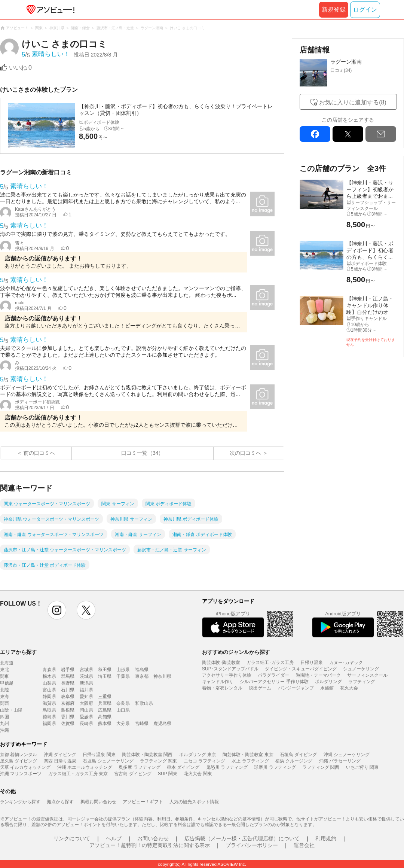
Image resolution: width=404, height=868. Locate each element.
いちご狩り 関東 (362, 767)
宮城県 (86, 670)
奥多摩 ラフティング (139, 767)
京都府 (68, 703)
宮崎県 (142, 724)
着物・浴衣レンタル (222, 688)
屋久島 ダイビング (19, 761)
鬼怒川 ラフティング (227, 767)
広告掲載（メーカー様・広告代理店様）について (242, 838)
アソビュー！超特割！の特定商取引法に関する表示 (150, 845)
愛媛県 (86, 717)
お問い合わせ (153, 838)
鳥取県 (49, 710)
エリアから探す (18, 652)
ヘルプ (114, 838)
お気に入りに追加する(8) (353, 102)
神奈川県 (162, 676)
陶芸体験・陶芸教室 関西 (147, 755)
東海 (4, 697)
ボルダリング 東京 (198, 755)
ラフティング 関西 (321, 767)
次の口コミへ (245, 453)
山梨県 (49, 683)
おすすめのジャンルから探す (236, 652)
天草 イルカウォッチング (25, 767)
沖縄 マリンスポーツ (21, 774)
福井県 (86, 690)
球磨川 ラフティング (275, 767)
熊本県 (105, 724)
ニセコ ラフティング (204, 761)
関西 (4, 703)
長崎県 (86, 724)
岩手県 (68, 670)
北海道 (7, 663)
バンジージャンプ (296, 688)
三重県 (105, 697)
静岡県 (49, 697)
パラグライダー (273, 675)
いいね (20, 68)
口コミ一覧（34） (143, 453)
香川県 (68, 717)
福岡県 (49, 724)
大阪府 (86, 703)
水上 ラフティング (250, 761)
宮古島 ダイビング (133, 774)
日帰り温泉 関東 (99, 755)
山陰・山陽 (11, 710)
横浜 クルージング (294, 761)
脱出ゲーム (260, 688)
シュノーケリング (361, 669)
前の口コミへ (39, 453)
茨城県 (86, 676)
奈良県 (123, 703)
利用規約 (326, 838)
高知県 (105, 717)
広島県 (105, 710)
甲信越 (7, 683)
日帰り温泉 (312, 663)
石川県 (68, 690)
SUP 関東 (168, 774)
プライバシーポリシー (252, 845)
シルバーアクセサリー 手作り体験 (274, 682)
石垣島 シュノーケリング (108, 761)
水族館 (327, 688)
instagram (57, 610)
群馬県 (68, 676)
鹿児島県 (162, 724)
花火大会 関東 (198, 774)
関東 (4, 676)
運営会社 (304, 845)
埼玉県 (105, 676)
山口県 (123, 710)
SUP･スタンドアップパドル (230, 669)
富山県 (49, 690)
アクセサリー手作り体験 (227, 675)
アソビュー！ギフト (143, 802)
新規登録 (334, 10)
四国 (4, 717)
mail (381, 134)
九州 (4, 724)
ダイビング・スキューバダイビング (301, 669)
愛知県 (86, 697)
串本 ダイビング (183, 767)
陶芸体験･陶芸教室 (221, 663)
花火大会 (349, 688)
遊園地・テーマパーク (318, 675)
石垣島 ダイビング (298, 755)
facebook (315, 134)
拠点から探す (60, 802)
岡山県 (86, 710)
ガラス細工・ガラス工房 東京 (78, 774)
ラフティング (362, 682)
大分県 (123, 724)
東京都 (142, 676)
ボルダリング (328, 682)
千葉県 (123, 676)
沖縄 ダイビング (60, 755)
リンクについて (72, 838)
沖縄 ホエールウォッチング (85, 767)
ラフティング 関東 (158, 761)
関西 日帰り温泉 (60, 761)
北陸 (4, 690)
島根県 (68, 710)
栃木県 (49, 676)
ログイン (365, 10)
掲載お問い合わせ (98, 802)
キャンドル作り (218, 682)
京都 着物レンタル (19, 755)
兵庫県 (105, 703)
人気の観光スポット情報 (194, 802)
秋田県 (105, 670)
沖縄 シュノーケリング (347, 755)
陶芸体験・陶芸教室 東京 (248, 755)
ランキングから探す (20, 802)
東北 (4, 670)
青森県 (49, 670)
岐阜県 (68, 697)
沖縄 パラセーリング (340, 761)
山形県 (123, 670)
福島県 (142, 670)
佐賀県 (68, 724)
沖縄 (4, 730)
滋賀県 (49, 703)
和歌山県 (144, 703)
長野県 (68, 683)
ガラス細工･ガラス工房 (270, 663)
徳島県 (49, 717)
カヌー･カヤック (346, 663)
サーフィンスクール (367, 675)
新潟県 (86, 683)
